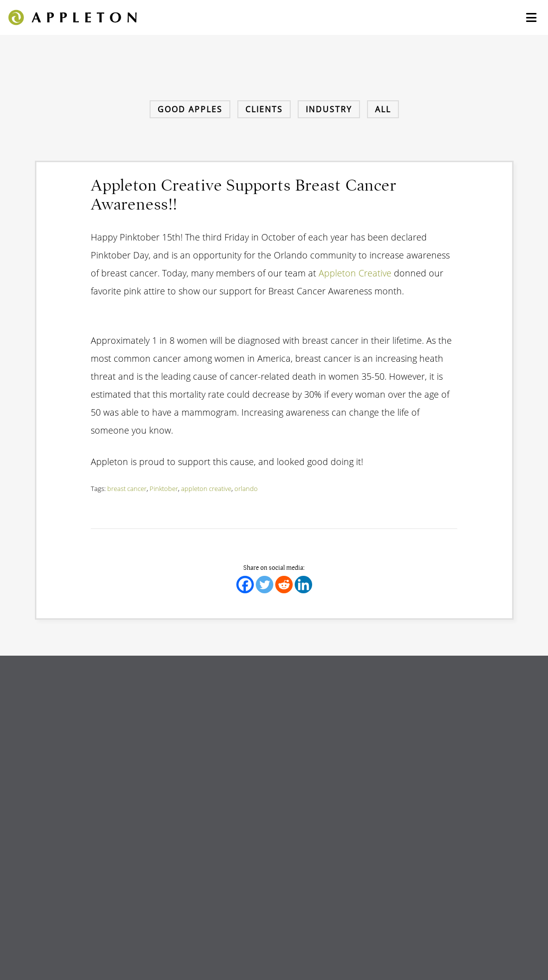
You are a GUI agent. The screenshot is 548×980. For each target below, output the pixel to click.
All (383, 109)
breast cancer (127, 489)
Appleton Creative (355, 273)
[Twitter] (265, 585)
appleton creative (206, 489)
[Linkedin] (303, 585)
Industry (329, 109)
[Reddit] (284, 585)
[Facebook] (245, 585)
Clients (264, 109)
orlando (246, 489)
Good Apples (190, 109)
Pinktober (164, 489)
